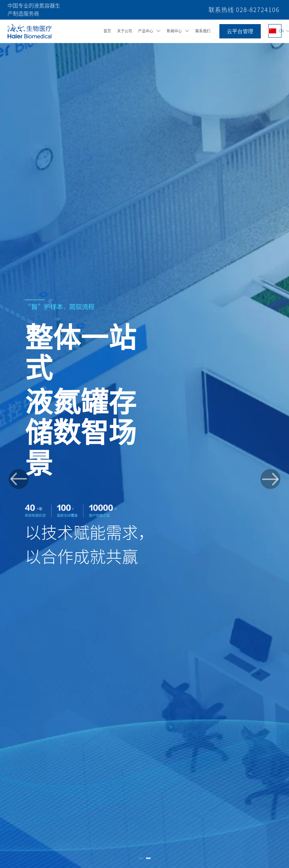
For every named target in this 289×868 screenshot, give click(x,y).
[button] (19, 479)
